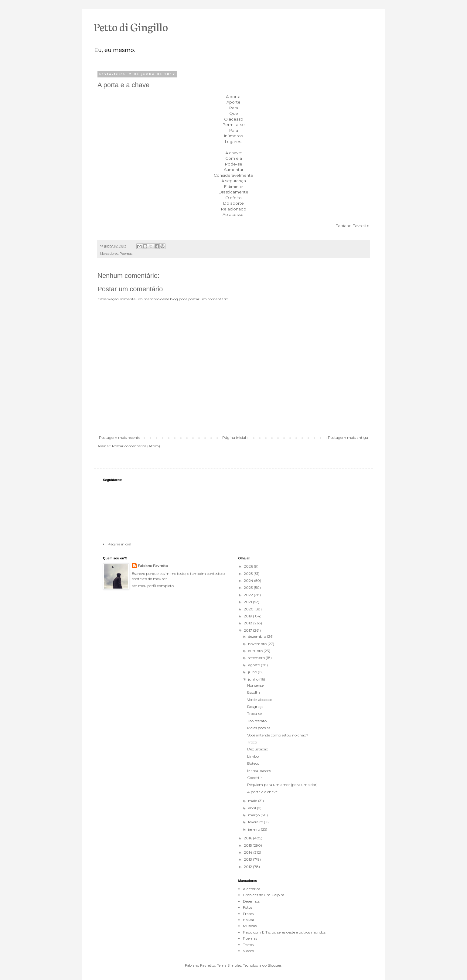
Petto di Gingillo (131, 26)
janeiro (254, 829)
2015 (248, 845)
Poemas (126, 254)
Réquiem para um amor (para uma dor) (282, 785)
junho (254, 679)
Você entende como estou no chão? (278, 735)
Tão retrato (257, 721)
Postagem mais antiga (348, 437)
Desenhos (251, 901)
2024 (249, 580)
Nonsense (255, 685)
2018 (249, 623)
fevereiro (256, 822)
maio (253, 801)
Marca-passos (259, 771)
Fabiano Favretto (153, 566)
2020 (249, 609)
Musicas (250, 926)
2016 (248, 838)
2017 (248, 630)
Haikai (248, 920)
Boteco (253, 763)
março (254, 815)
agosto (254, 665)
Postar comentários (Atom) (136, 446)
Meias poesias (259, 728)
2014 (249, 852)
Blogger (274, 965)
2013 (248, 859)
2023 (249, 587)
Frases (248, 914)
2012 (248, 867)
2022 (249, 595)
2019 (248, 616)
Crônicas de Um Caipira (264, 895)
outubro (256, 651)
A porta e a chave (262, 792)
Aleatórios (252, 889)
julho (253, 672)
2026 (249, 566)
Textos (248, 945)
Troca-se (254, 714)
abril (252, 808)
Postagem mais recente (120, 437)
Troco (252, 742)
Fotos (248, 907)
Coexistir (255, 778)
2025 (249, 574)
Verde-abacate (260, 700)
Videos (248, 951)
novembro (258, 644)
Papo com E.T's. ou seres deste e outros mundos (284, 932)
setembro (257, 658)
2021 (248, 602)
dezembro (257, 636)
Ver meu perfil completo (153, 586)
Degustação (258, 749)
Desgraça (255, 707)
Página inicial (234, 437)
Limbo (253, 756)
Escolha (254, 692)
